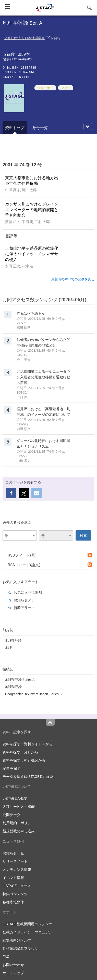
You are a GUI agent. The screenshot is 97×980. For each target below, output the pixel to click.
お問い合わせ (13, 965)
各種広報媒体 (13, 902)
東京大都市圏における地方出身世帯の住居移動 (32, 181)
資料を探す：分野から (20, 752)
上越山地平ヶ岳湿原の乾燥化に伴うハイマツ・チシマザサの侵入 (32, 254)
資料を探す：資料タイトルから (28, 744)
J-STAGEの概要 (15, 798)
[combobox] (20, 535)
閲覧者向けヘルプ (17, 940)
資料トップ (15, 128)
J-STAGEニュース (17, 886)
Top (50, 722)
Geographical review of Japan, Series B (33, 694)
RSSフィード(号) (50, 555)
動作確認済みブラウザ (20, 948)
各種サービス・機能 (19, 806)
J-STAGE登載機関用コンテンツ (27, 924)
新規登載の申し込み (19, 831)
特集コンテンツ (15, 894)
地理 (8, 647)
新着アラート (24, 608)
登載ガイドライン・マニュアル (28, 932)
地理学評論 (13, 640)
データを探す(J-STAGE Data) (28, 776)
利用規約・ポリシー (19, 823)
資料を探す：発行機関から (24, 760)
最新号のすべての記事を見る (73, 279)
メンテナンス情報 (17, 869)
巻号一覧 (40, 128)
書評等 (11, 236)
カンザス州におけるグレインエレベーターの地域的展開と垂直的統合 (32, 210)
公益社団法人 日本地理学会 (24, 38)
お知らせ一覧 (13, 853)
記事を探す (11, 768)
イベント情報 (13, 878)
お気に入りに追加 (28, 592)
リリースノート (15, 861)
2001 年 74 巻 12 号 (22, 164)
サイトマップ (13, 973)
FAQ (6, 956)
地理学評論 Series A (20, 680)
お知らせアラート (28, 600)
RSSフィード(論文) (50, 565)
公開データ (11, 815)
